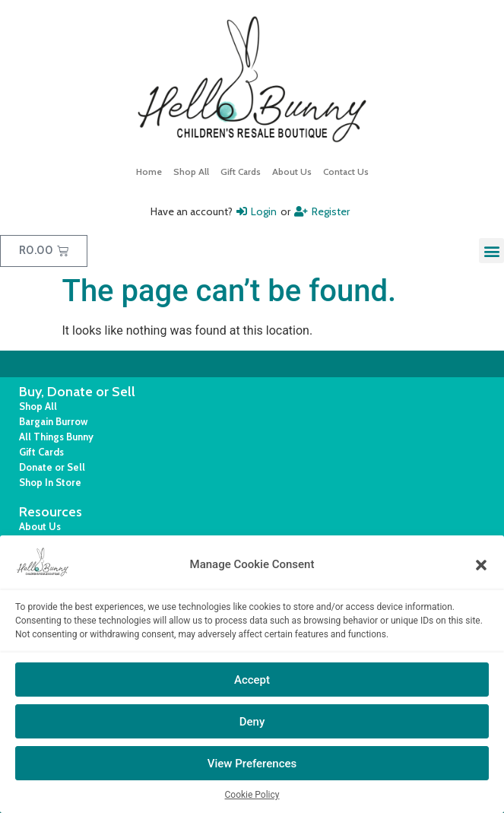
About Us (292, 171)
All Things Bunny (56, 437)
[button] (481, 565)
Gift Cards (241, 171)
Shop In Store (50, 482)
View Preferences (252, 764)
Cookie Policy (252, 795)
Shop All (191, 171)
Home (149, 171)
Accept (252, 680)
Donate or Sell (52, 467)
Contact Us (346, 171)
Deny (252, 722)
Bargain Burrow (53, 421)
